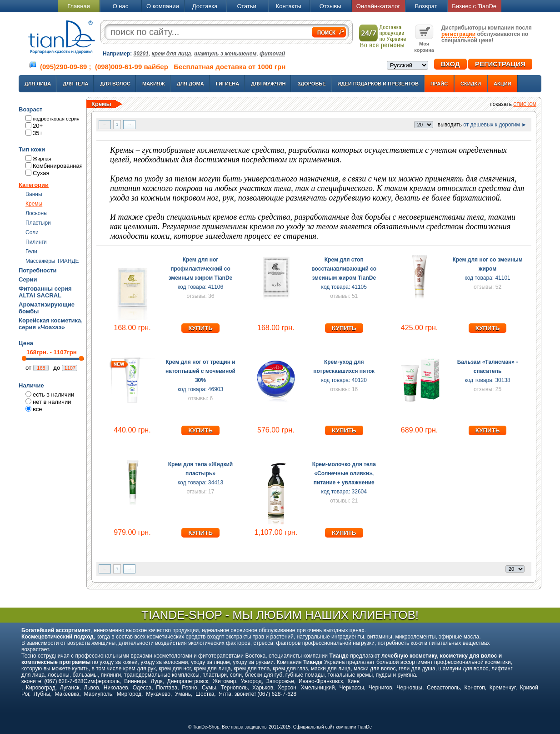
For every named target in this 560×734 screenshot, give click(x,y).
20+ (38, 126)
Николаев (116, 688)
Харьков (263, 688)
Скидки (471, 84)
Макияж (154, 84)
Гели (31, 251)
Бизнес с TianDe (474, 6)
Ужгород (251, 681)
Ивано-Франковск (321, 681)
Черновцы (410, 688)
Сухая (41, 173)
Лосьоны (37, 213)
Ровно (190, 688)
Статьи (247, 6)
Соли (32, 232)
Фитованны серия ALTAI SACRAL (45, 292)
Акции (502, 84)
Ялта (225, 694)
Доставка (205, 6)
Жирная (42, 159)
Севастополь (443, 688)
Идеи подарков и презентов (378, 84)
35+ (38, 133)
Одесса (142, 688)
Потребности (38, 270)
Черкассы (352, 688)
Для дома (190, 84)
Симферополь (102, 681)
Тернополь (234, 688)
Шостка (205, 694)
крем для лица (172, 54)
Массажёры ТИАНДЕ (52, 261)
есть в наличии (53, 395)
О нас (121, 6)
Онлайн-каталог (378, 6)
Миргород (129, 694)
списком (525, 104)
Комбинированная (58, 166)
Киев (353, 681)
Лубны (42, 694)
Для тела (75, 84)
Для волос (115, 84)
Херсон (287, 688)
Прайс (439, 84)
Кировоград (41, 688)
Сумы (209, 688)
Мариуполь (98, 694)
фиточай (272, 54)
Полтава (167, 688)
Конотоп (475, 688)
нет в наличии (52, 402)
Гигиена (228, 84)
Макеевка (67, 694)
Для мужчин (268, 84)
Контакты (289, 6)
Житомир (224, 681)
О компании (163, 6)
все (37, 409)
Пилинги (36, 242)
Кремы (34, 204)
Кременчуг (502, 688)
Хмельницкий (318, 688)
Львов (91, 688)
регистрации (458, 34)
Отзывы (330, 6)
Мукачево (158, 694)
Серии (28, 279)
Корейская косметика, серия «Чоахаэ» (51, 324)
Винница (135, 681)
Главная (78, 6)
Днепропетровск (188, 681)
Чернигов (380, 688)
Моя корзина (424, 44)
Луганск (70, 688)
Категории (34, 185)
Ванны (34, 194)
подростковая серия (56, 119)
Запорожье (280, 681)
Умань (183, 694)
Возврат (426, 6)
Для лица (38, 84)
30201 (141, 54)
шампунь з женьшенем (225, 54)
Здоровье (311, 84)
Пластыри (38, 223)
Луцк (156, 681)
